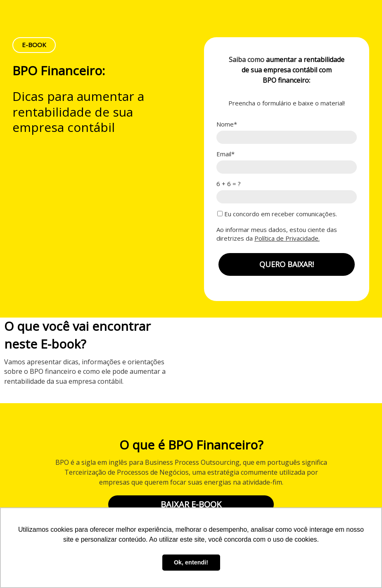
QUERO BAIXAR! (287, 264)
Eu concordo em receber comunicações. (277, 214)
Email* (225, 154)
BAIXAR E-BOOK (191, 504)
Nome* (227, 124)
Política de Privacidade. (287, 238)
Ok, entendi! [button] (191, 562)
